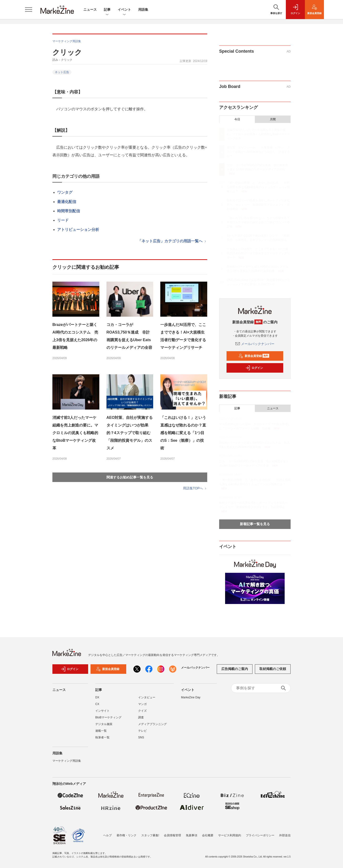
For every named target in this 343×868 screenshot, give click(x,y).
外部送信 (285, 835)
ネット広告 (62, 72)
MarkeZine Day (191, 697)
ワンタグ (65, 192)
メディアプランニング (152, 724)
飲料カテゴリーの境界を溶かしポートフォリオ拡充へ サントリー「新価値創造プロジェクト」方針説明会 (258, 205)
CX (97, 704)
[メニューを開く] (29, 10)
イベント (124, 10)
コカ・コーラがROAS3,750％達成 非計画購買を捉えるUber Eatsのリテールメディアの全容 (129, 336)
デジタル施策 (104, 724)
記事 (107, 10)
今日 (237, 119)
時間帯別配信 (69, 211)
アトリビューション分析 (78, 230)
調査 (141, 717)
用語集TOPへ (195, 488)
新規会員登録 (254, 356)
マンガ (142, 704)
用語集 (143, 10)
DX (97, 697)
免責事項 (192, 835)
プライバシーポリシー (260, 835)
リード (63, 220)
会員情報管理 (172, 835)
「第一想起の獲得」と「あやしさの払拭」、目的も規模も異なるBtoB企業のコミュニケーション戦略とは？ (258, 187)
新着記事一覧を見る (255, 524)
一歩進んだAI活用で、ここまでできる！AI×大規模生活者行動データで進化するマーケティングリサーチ (183, 336)
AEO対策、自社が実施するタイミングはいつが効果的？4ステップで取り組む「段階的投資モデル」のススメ (130, 433)
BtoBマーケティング (108, 717)
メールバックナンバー (255, 344)
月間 (273, 119)
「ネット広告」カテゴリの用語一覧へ (172, 241)
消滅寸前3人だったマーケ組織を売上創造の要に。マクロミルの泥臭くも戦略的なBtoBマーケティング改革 (75, 433)
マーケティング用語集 (67, 41)
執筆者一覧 (102, 737)
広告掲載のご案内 (235, 669)
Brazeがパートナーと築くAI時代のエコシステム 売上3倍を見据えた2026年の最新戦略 (75, 336)
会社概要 (208, 835)
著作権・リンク (126, 835)
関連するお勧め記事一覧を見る (130, 477)
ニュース (90, 10)
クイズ (142, 711)
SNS (141, 737)
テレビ (142, 731)
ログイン (254, 368)
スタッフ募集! (150, 835)
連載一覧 (101, 731)
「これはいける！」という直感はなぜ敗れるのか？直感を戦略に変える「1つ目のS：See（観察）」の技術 (183, 433)
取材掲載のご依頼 (273, 669)
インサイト (102, 711)
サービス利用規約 (230, 835)
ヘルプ (107, 835)
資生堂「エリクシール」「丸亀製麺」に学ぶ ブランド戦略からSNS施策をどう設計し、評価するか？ (258, 152)
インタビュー (147, 697)
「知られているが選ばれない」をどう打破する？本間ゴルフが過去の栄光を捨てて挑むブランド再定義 (258, 222)
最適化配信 (67, 202)
